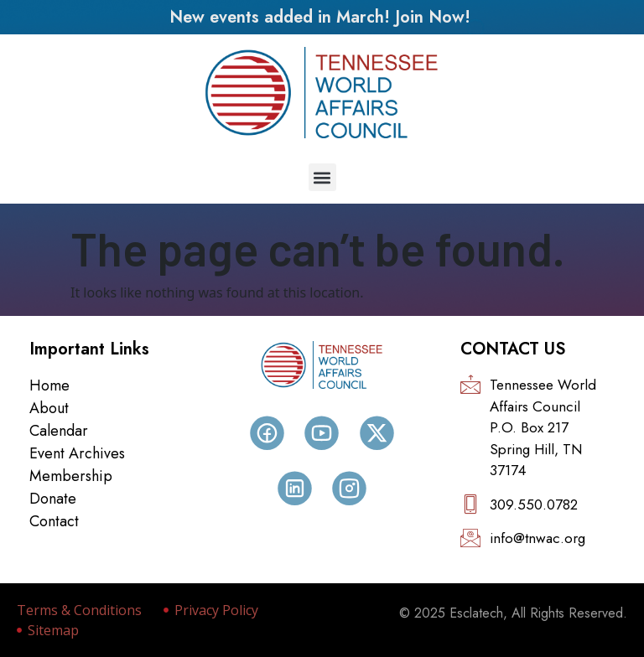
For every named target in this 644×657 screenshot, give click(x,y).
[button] (322, 177)
